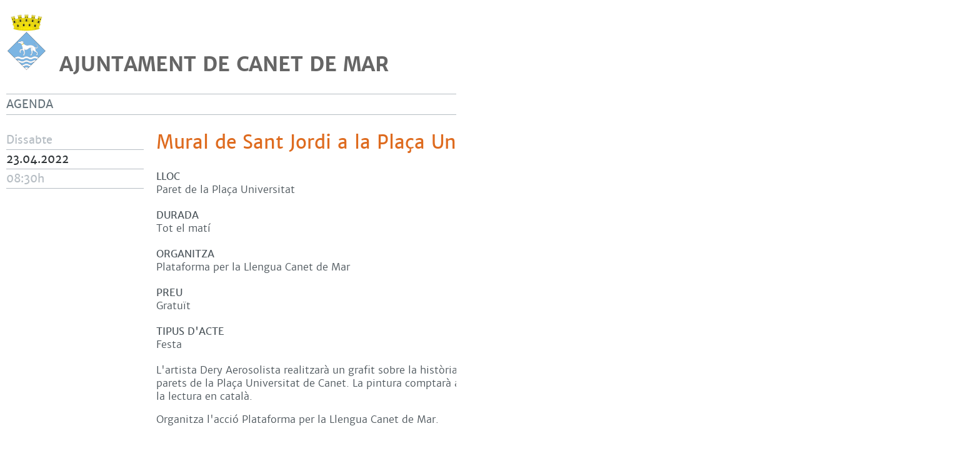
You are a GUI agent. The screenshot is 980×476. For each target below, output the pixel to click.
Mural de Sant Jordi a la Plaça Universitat (343, 142)
